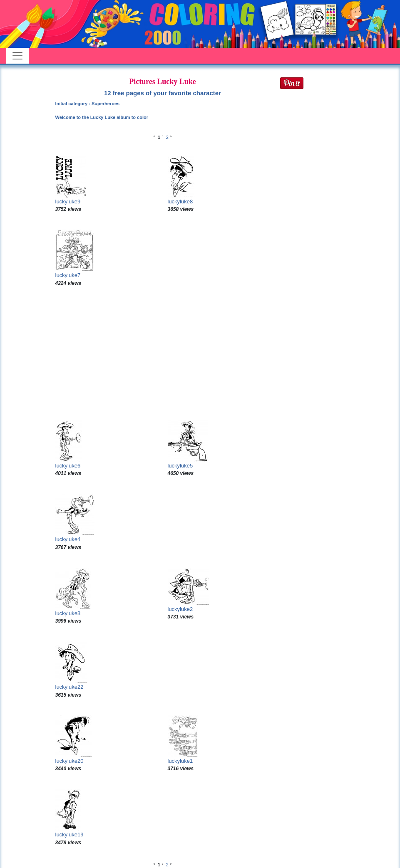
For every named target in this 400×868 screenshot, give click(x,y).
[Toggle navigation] (17, 56)
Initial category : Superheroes (88, 104)
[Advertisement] (163, 354)
